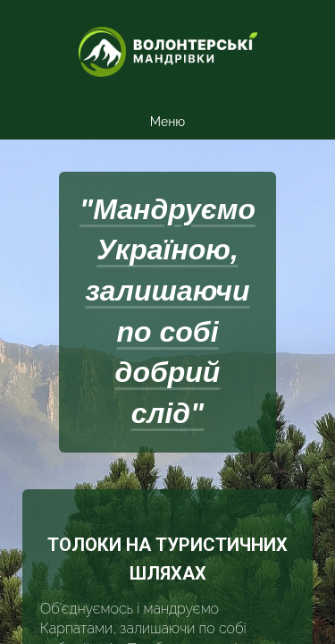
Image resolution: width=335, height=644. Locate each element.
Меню (167, 122)
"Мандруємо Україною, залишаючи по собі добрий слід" (167, 312)
